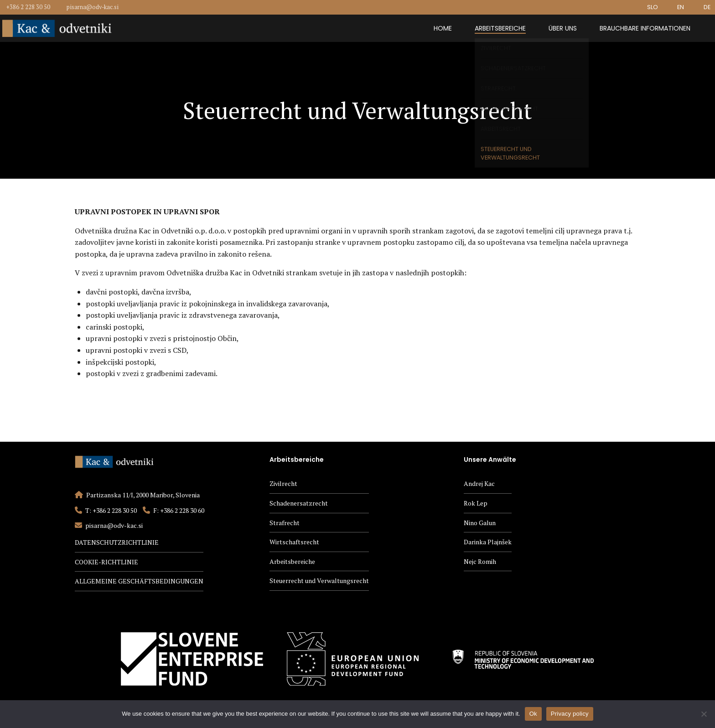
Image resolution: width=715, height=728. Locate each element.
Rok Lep (476, 503)
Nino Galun (480, 523)
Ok (533, 714)
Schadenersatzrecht (299, 503)
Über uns (563, 28)
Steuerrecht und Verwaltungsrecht (319, 581)
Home (443, 28)
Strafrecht (285, 523)
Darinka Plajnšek (488, 542)
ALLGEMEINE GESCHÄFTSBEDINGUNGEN (139, 581)
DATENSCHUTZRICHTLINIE (117, 542)
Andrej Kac (479, 483)
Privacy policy (570, 714)
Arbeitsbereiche (500, 28)
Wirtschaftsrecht (294, 542)
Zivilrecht (283, 483)
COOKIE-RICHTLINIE (106, 562)
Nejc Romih (480, 561)
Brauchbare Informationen (645, 28)
